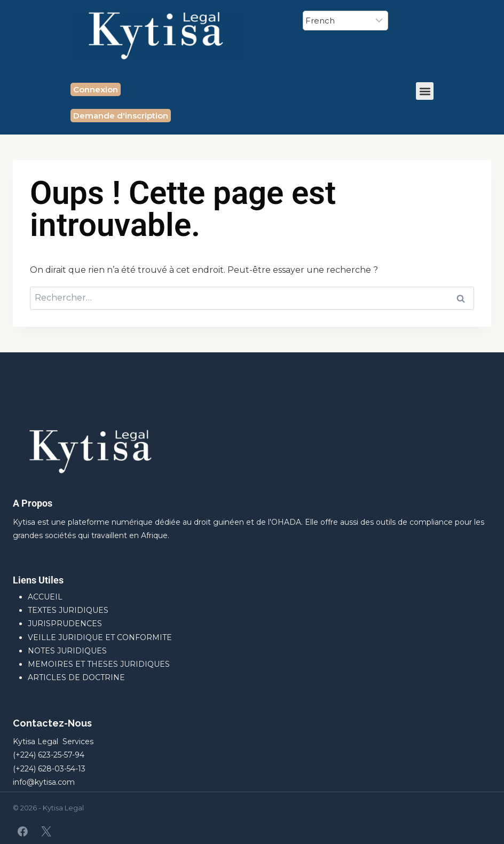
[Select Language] (345, 21)
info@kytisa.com (44, 782)
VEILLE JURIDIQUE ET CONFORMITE (100, 637)
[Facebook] (23, 831)
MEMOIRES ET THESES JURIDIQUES (99, 664)
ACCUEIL (45, 597)
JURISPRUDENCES (65, 624)
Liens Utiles (38, 580)
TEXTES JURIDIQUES (68, 610)
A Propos (33, 503)
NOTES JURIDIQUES (67, 651)
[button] (425, 91)
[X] (46, 831)
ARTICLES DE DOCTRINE (76, 677)
